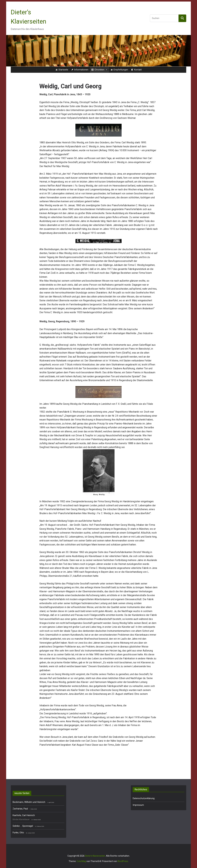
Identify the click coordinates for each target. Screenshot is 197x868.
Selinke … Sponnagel (23, 826)
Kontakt (138, 70)
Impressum (138, 805)
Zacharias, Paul (20, 809)
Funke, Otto (18, 833)
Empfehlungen (121, 70)
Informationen (81, 70)
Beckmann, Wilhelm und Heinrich (29, 802)
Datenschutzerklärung (144, 798)
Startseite (63, 70)
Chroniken (101, 70)
